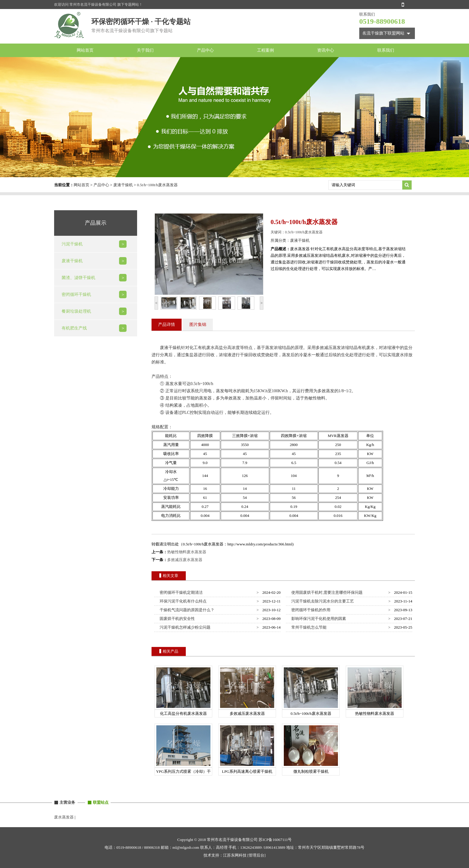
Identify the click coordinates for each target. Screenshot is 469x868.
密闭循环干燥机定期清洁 (180, 592)
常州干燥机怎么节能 (308, 627)
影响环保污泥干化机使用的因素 (318, 619)
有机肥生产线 (74, 328)
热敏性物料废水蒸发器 (187, 552)
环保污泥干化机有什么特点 (182, 601)
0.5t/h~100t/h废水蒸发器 (157, 185)
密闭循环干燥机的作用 (310, 610)
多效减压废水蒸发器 (185, 560)
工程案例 (265, 50)
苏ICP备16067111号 (275, 840)
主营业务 (67, 802)
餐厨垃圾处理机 (76, 311)
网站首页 (85, 50)
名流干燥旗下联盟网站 (383, 33)
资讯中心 (326, 50)
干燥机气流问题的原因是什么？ (186, 610)
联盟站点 (101, 802)
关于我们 (145, 50)
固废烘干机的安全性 (176, 619)
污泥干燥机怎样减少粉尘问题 (184, 627)
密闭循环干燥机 (76, 294)
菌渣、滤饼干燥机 (78, 278)
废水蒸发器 (64, 817)
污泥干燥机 (72, 244)
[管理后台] (257, 855)
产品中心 (205, 50)
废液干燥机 (123, 185)
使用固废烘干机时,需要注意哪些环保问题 (326, 592)
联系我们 (386, 50)
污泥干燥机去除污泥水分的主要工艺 (322, 601)
